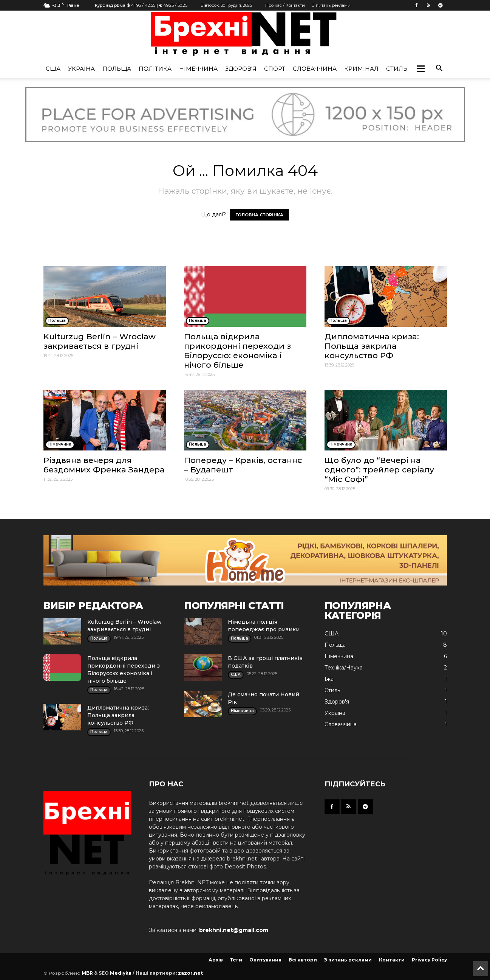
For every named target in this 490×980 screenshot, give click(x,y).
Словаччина (315, 69)
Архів (216, 960)
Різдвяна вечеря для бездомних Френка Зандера (104, 465)
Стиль (397, 69)
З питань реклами (331, 5)
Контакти (392, 960)
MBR (87, 973)
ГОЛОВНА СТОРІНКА (259, 215)
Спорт (275, 69)
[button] (420, 69)
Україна (81, 69)
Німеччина (198, 69)
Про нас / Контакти (285, 5)
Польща (117, 69)
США (53, 69)
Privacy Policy (429, 960)
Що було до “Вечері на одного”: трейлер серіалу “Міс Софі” (379, 470)
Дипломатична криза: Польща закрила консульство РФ (372, 346)
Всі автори (303, 960)
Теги (236, 960)
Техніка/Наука (344, 668)
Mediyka (121, 973)
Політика (155, 69)
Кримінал (361, 69)
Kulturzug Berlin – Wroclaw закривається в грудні (100, 341)
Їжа (329, 679)
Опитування (265, 960)
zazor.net (190, 973)
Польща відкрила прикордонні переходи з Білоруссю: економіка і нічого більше (237, 351)
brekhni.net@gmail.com (234, 930)
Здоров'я (241, 69)
